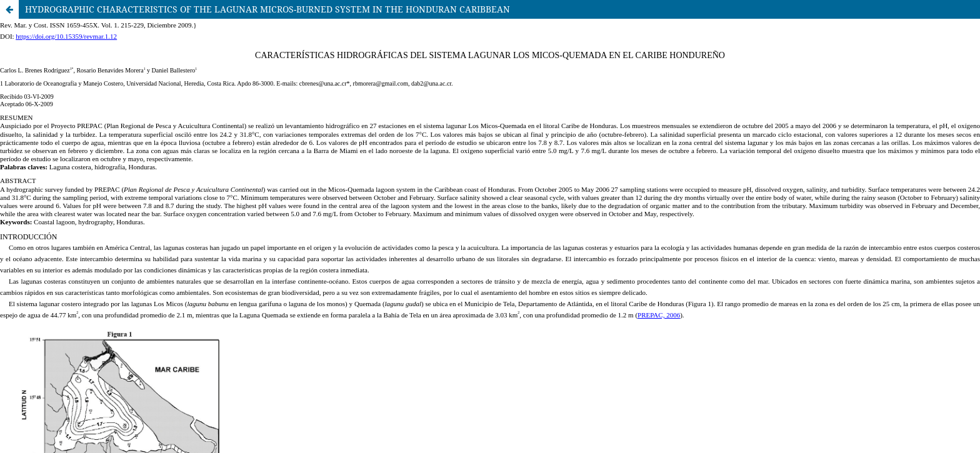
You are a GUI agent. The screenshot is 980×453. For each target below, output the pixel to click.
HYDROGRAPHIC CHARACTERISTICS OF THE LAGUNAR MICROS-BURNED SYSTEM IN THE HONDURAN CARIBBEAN (267, 9)
